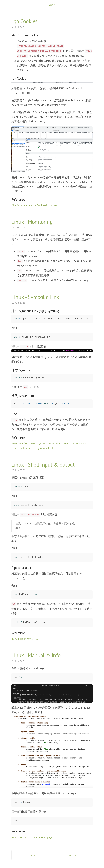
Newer (72, 855)
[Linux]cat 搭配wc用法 (25, 639)
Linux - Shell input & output (43, 465)
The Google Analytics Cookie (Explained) (35, 205)
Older (32, 855)
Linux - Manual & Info (36, 655)
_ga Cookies (24, 21)
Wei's (52, 5)
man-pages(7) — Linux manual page (32, 837)
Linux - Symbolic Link (35, 297)
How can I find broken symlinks (30, 443)
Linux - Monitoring (32, 222)
